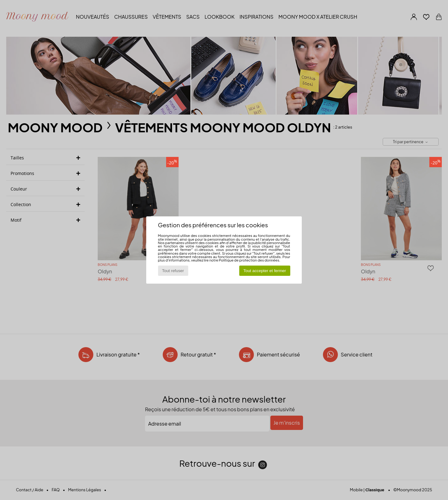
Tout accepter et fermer (265, 271)
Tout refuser (173, 271)
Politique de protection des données (249, 260)
